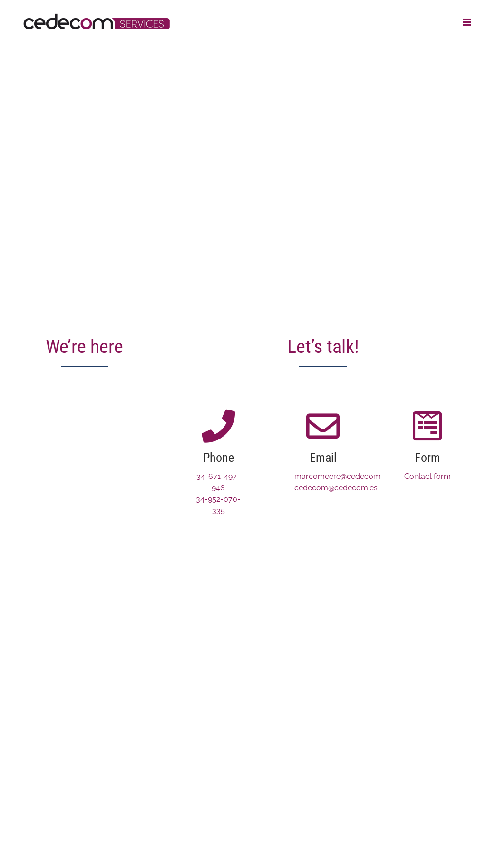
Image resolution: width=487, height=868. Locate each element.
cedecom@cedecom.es (336, 488)
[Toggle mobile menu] (468, 22)
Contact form (428, 476)
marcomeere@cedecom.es (342, 476)
